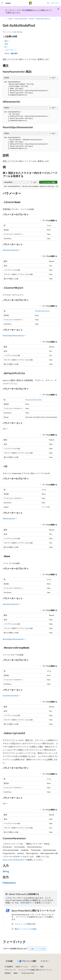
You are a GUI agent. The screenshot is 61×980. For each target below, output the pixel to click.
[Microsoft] (31, 3)
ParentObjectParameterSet (14, 335)
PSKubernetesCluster (42, 311)
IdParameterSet (10, 518)
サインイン (55, 3)
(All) (5, 429)
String (49, 225)
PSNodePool (9, 883)
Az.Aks (31, 19)
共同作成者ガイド (27, 903)
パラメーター (10, 50)
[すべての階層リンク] (5, 19)
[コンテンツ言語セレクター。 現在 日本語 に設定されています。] (9, 961)
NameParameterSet (12, 250)
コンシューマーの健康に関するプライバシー (35, 970)
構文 (7, 41)
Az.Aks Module (17, 32)
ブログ (34, 967)
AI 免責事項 (9, 967)
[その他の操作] (56, 19)
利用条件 (8, 973)
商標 (15, 973)
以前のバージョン (22, 967)
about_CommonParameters (14, 860)
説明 (6, 44)
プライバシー (9, 970)
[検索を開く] (48, 3)
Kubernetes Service (43, 19)
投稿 (42, 967)
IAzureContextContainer (34, 400)
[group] (30, 187)
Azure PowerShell (21, 19)
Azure (10, 19)
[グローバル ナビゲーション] (2, 3)
